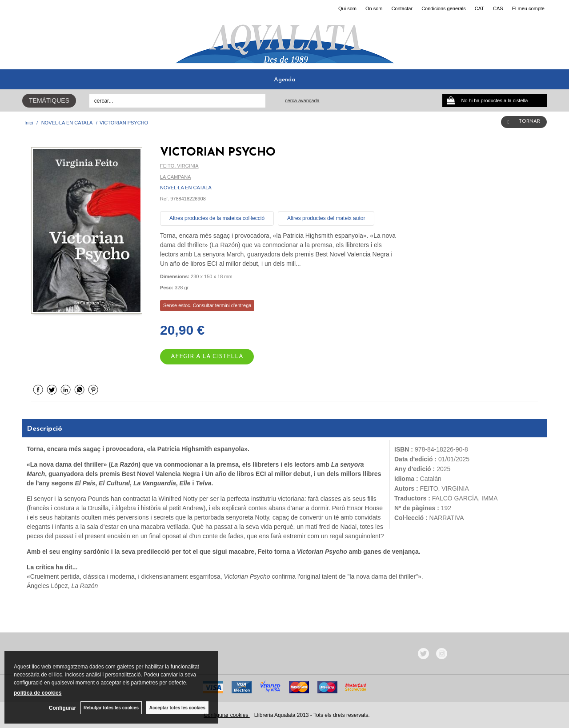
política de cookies (38, 693)
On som (374, 8)
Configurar (62, 708)
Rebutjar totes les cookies (111, 708)
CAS (498, 8)
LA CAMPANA (176, 177)
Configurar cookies (226, 715)
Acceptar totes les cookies (177, 708)
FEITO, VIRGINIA (179, 166)
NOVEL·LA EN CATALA (186, 188)
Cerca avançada (302, 100)
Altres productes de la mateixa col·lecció (217, 218)
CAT (479, 8)
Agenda (284, 80)
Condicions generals (444, 8)
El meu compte (528, 8)
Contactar (402, 8)
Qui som (347, 8)
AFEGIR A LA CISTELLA (207, 357)
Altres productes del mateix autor (326, 218)
